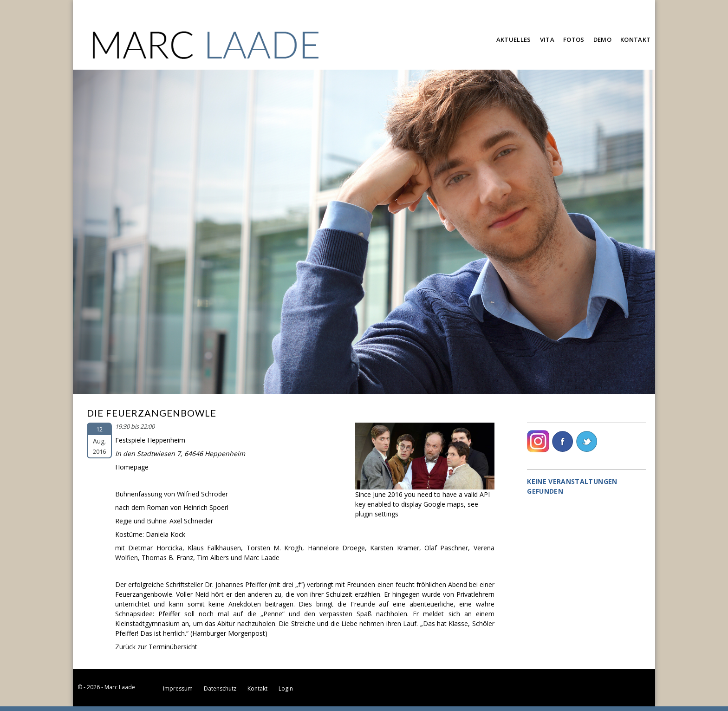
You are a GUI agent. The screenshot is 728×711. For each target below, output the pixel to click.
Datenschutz (220, 688)
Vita (547, 39)
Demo (602, 39)
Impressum (178, 688)
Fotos (574, 39)
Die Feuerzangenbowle (152, 413)
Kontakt (635, 39)
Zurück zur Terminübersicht (156, 647)
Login (286, 688)
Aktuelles (514, 39)
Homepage (132, 467)
